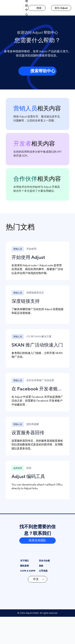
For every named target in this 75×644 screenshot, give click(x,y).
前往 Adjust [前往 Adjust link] (61, 8)
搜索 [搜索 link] (37, 8)
